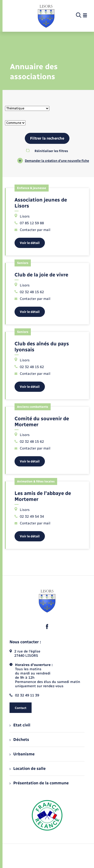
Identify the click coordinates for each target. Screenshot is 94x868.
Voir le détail (30, 243)
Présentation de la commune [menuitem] (39, 783)
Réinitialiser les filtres (47, 151)
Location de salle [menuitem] (28, 768)
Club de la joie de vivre (41, 275)
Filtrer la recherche (47, 138)
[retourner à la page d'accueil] (46, 15)
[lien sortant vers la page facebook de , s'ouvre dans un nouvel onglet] (47, 627)
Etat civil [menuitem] (20, 725)
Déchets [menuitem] (19, 740)
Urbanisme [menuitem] (22, 754)
